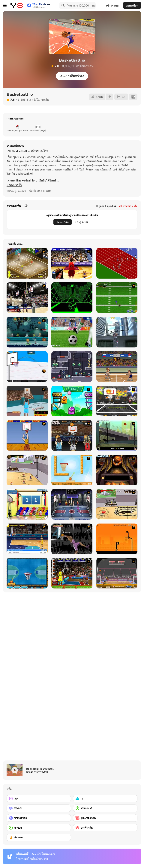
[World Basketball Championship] (27, 504)
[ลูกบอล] (39, 828)
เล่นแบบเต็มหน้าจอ (72, 76)
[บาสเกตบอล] (39, 818)
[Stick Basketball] (27, 470)
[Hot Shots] (27, 435)
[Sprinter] (117, 263)
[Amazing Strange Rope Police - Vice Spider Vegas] (117, 332)
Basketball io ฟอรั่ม (127, 206)
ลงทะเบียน (132, 6)
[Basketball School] (27, 367)
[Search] (62, 5)
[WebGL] (39, 808)
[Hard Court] (27, 263)
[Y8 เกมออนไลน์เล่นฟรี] (17, 5)
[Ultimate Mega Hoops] (117, 401)
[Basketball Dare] (27, 573)
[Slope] (72, 298)
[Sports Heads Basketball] (117, 573)
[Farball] (117, 539)
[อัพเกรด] (39, 837)
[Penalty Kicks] (72, 332)
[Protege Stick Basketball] (117, 504)
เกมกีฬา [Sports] (22, 191)
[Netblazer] (27, 401)
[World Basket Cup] (72, 504)
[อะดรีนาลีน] (105, 828)
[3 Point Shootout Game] (27, 298)
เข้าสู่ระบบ (112, 6)
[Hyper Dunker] (72, 539)
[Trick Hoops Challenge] (117, 435)
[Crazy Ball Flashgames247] (72, 401)
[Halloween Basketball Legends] (27, 332)
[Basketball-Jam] (72, 573)
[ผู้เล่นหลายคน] (105, 818)
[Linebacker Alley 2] (117, 298)
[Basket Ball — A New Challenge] (72, 470)
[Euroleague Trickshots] (27, 539)
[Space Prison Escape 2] (72, 367)
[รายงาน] (121, 97)
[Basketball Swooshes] (117, 367)
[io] (105, 799)
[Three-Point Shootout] (72, 263)
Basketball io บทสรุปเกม (40, 769)
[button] (14, 185)
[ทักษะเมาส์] (105, 808)
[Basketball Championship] (117, 470)
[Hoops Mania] (72, 435)
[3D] (39, 799)
